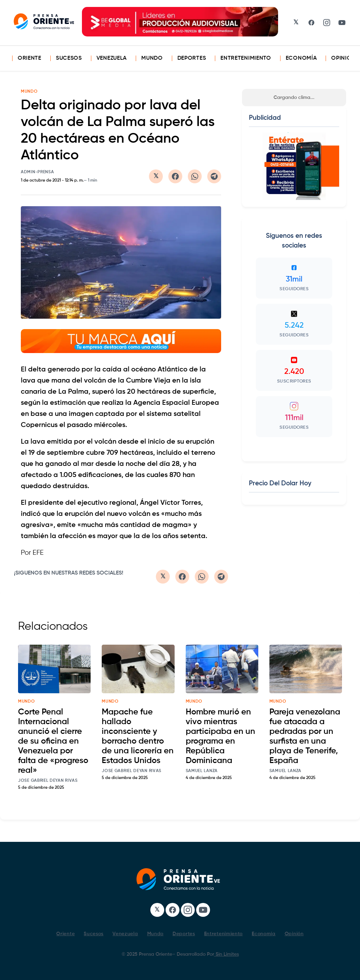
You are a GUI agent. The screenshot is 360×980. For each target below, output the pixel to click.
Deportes (192, 58)
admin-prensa (37, 172)
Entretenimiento (246, 58)
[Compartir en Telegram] (214, 176)
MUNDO (29, 92)
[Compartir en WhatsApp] (195, 176)
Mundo (152, 58)
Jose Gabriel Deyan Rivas (48, 781)
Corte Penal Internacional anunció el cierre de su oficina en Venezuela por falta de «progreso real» (53, 741)
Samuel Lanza (202, 771)
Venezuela (112, 58)
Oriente (30, 58)
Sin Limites (227, 954)
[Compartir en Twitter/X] (156, 176)
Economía (301, 58)
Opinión (343, 58)
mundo (27, 702)
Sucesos (69, 58)
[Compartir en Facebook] (175, 176)
